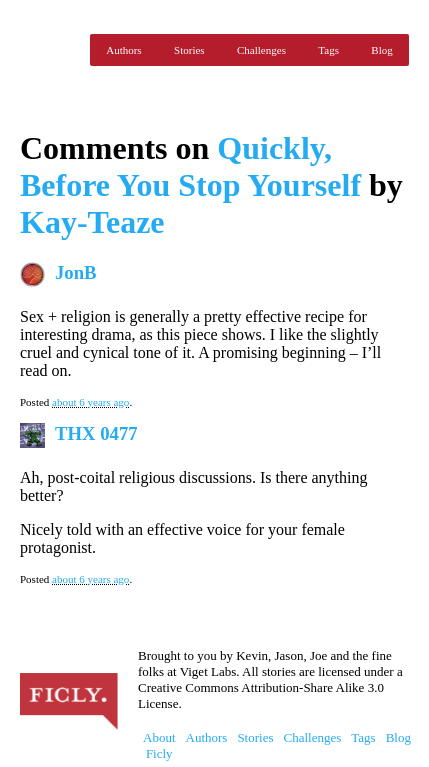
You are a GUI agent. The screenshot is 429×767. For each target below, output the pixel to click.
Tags (328, 50)
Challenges (261, 50)
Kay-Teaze (92, 222)
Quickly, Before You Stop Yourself (190, 166)
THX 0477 (96, 433)
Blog (381, 50)
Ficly (50, 50)
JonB (76, 272)
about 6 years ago (90, 402)
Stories (189, 50)
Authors (123, 50)
